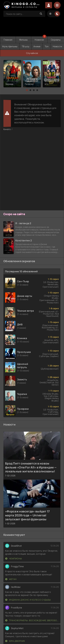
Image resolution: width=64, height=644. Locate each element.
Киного (7, 129)
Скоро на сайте (14, 214)
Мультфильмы (10, 46)
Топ (47, 46)
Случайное (32, 53)
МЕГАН (11, 579)
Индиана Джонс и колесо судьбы (28, 600)
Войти (49, 5)
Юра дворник (15, 641)
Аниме (37, 46)
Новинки (39, 40)
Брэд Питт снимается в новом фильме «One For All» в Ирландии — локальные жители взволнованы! (31, 467)
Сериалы (56, 40)
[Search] (41, 14)
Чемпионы (14, 559)
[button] (27, 90)
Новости (57, 46)
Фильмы (24, 40)
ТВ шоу (26, 46)
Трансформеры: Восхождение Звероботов (32, 620)
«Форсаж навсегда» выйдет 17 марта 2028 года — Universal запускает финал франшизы (27, 515)
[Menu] (57, 5)
